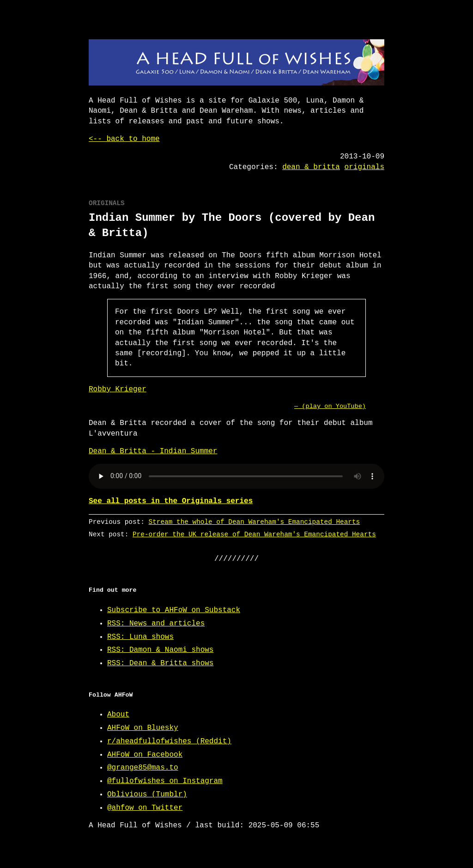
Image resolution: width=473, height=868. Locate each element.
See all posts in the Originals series (171, 501)
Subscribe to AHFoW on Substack (174, 610)
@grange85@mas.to (143, 768)
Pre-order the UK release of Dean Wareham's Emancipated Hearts (254, 534)
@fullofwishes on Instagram (165, 781)
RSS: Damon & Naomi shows (160, 650)
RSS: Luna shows (140, 637)
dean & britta (311, 167)
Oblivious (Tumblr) (147, 795)
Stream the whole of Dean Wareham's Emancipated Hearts (255, 522)
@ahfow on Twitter (145, 808)
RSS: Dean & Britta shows (160, 663)
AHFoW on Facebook (145, 755)
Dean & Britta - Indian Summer (153, 451)
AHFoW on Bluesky (143, 728)
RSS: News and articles (156, 624)
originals (364, 167)
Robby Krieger (118, 389)
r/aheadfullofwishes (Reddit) (169, 741)
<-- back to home (124, 139)
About (118, 715)
